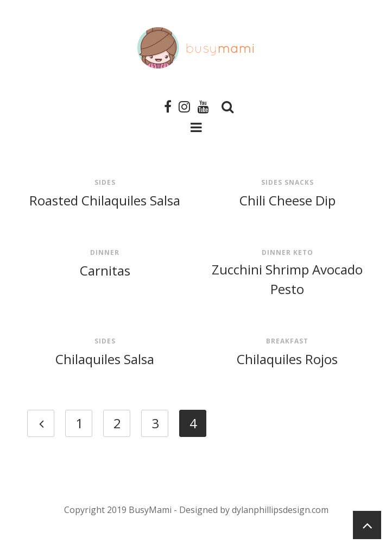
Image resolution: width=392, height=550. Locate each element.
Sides (105, 183)
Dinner (105, 253)
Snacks (299, 183)
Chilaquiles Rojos (287, 359)
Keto (303, 253)
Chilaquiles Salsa (105, 359)
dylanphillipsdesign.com (280, 510)
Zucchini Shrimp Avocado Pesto (287, 279)
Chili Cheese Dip (287, 200)
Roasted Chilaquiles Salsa (105, 200)
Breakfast (287, 341)
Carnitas (105, 270)
